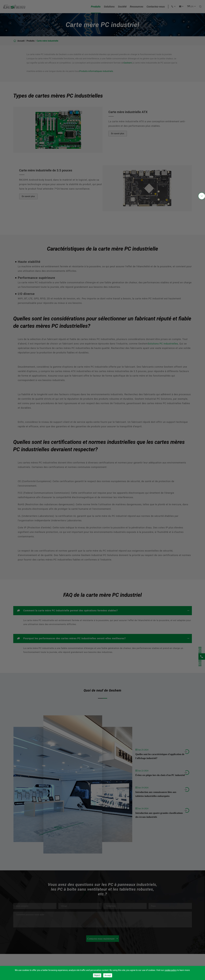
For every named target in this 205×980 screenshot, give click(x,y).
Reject (97, 975)
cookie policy (171, 970)
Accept (108, 975)
